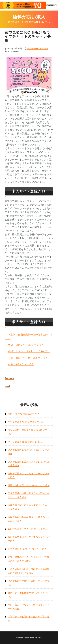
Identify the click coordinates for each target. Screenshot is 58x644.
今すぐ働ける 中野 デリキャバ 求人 (26, 422)
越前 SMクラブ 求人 (21, 364)
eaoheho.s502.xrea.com (38, 49)
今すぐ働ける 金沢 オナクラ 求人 (25, 442)
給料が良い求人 (29, 17)
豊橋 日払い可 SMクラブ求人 (26, 345)
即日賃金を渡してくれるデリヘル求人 (27, 529)
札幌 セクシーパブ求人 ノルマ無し (29, 351)
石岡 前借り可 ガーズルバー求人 (28, 358)
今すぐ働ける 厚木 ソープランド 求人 (27, 549)
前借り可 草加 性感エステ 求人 (24, 414)
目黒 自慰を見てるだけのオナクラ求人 (29, 486)
